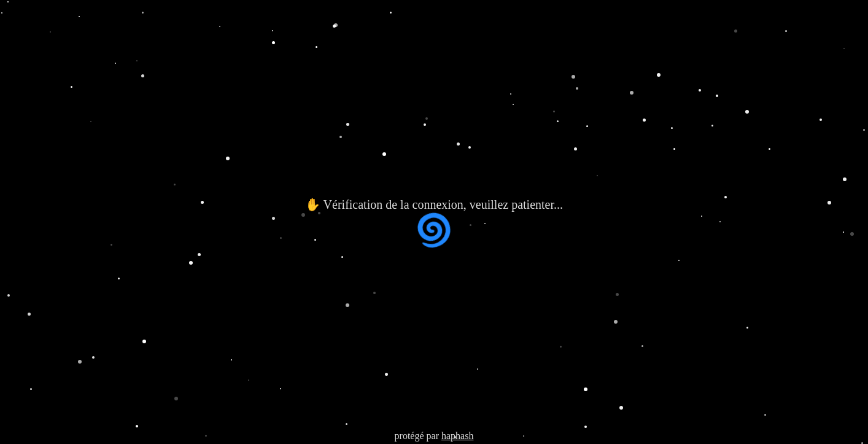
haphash (457, 436)
